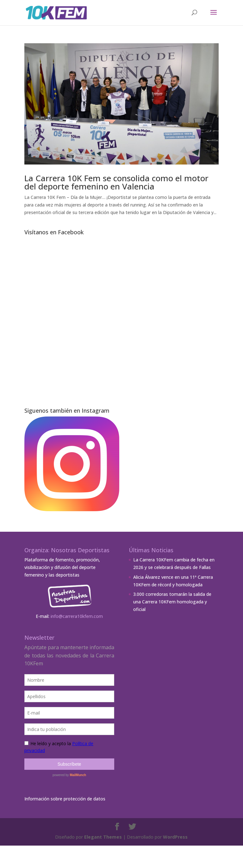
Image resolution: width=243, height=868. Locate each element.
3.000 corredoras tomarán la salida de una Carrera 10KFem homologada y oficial (172, 602)
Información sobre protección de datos (65, 799)
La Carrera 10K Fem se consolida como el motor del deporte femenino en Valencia (116, 182)
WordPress (175, 837)
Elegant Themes (103, 837)
